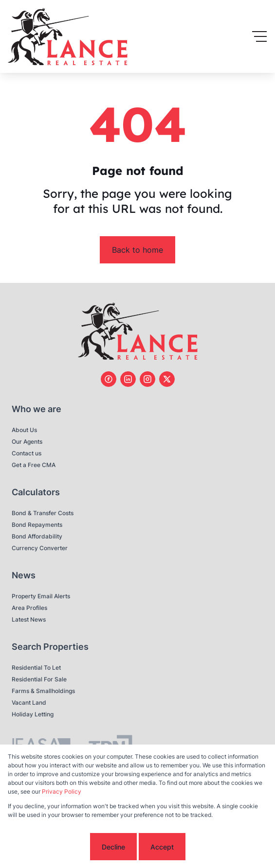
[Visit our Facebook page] (109, 379)
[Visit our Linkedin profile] (128, 379)
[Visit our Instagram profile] (147, 379)
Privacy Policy (62, 791)
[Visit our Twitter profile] (167, 379)
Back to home (137, 250)
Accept (162, 847)
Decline (113, 847)
